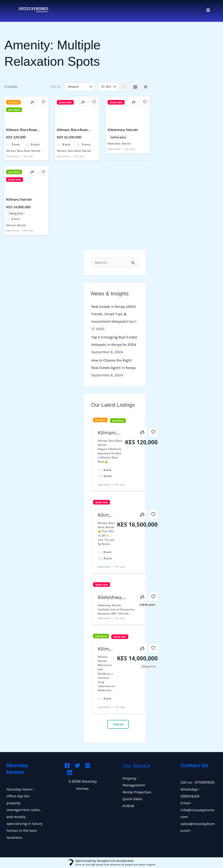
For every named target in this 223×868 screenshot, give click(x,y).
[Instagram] (88, 766)
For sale (28, 156)
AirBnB (128, 806)
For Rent (13, 102)
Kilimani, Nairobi (19, 199)
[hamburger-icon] (208, 10)
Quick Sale (65, 102)
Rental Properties (137, 792)
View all (118, 724)
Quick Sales (133, 799)
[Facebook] (67, 766)
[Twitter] (77, 766)
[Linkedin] (70, 772)
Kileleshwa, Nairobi (123, 130)
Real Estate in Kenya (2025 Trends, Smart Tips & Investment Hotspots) (114, 314)
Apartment (13, 156)
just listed (14, 110)
